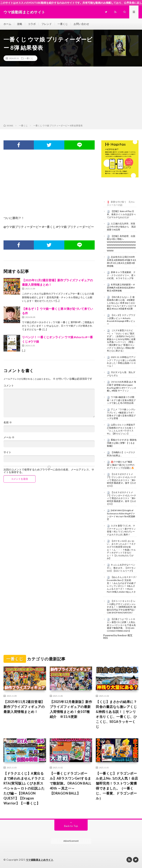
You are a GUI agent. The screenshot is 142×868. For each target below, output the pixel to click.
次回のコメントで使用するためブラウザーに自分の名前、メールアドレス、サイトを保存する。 (49, 471)
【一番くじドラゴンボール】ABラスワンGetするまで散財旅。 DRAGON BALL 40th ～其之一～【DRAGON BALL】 (71, 783)
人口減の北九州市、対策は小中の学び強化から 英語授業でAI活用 (121, 227)
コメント (9, 386)
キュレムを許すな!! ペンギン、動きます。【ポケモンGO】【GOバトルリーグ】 (121, 568)
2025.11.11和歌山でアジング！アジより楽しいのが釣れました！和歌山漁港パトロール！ (121, 362)
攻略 (20, 24)
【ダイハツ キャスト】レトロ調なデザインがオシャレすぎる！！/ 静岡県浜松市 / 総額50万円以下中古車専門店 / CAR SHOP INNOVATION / (121, 607)
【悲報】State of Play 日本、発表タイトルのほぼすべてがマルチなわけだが (121, 214)
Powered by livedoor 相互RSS (118, 637)
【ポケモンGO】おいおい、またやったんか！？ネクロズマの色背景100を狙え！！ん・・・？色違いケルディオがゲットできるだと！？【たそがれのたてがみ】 (121, 550)
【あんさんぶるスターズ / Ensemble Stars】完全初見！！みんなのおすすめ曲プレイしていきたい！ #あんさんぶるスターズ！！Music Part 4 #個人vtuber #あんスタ (122, 584)
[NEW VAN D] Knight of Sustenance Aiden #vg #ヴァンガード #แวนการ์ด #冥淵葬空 (121, 515)
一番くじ (63, 24)
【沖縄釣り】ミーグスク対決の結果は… (121, 454)
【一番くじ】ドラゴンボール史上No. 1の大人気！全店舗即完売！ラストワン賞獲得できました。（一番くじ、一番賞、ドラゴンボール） (117, 786)
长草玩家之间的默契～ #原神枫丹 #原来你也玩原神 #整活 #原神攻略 (121, 288)
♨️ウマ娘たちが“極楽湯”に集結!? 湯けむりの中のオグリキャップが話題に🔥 (121, 465)
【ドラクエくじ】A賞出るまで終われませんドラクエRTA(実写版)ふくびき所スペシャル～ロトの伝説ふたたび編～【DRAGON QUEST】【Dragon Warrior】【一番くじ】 (24, 788)
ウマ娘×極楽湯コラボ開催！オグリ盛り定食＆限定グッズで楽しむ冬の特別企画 (121, 400)
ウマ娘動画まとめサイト (40, 860)
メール (9, 437)
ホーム (7, 24)
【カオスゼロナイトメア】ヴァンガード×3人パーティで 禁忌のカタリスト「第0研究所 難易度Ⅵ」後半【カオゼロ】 (121, 480)
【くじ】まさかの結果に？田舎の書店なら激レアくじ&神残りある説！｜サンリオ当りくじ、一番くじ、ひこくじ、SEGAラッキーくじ (116, 714)
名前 (8, 422)
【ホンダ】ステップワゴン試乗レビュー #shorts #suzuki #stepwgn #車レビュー (121, 320)
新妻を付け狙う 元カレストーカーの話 (121, 203)
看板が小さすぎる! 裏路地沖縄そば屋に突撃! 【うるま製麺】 (122, 443)
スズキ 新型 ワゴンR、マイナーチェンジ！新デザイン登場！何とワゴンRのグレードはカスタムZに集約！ (121, 530)
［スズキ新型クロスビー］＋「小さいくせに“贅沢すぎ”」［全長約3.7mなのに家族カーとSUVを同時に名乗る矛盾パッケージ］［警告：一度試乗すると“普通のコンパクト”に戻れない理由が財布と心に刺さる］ (121, 341)
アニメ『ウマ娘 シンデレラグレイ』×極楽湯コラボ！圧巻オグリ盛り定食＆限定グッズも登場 (121, 414)
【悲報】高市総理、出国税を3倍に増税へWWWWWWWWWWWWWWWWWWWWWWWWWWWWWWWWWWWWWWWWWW (121, 243)
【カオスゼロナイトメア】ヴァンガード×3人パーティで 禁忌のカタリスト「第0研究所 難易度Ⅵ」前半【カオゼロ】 (121, 498)
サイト (7, 452)
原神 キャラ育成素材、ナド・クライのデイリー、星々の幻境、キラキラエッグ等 (121, 275)
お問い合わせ (81, 24)
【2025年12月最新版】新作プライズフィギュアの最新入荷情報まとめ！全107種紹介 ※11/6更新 (71, 709)
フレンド (47, 24)
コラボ (32, 24)
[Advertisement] (71, 96)
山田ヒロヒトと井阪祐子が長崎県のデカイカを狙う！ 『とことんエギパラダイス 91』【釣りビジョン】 (121, 429)
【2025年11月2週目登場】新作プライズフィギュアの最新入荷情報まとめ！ (24, 707)
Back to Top (71, 826)
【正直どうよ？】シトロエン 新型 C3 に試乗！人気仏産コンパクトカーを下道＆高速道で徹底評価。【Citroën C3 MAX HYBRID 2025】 (121, 625)
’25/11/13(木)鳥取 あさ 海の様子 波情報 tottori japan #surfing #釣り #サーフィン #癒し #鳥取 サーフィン (121, 386)
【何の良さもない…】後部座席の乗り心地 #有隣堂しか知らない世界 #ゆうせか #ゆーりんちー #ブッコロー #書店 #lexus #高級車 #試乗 (121, 303)
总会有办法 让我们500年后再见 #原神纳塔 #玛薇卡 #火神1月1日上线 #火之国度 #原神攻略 (122, 261)
